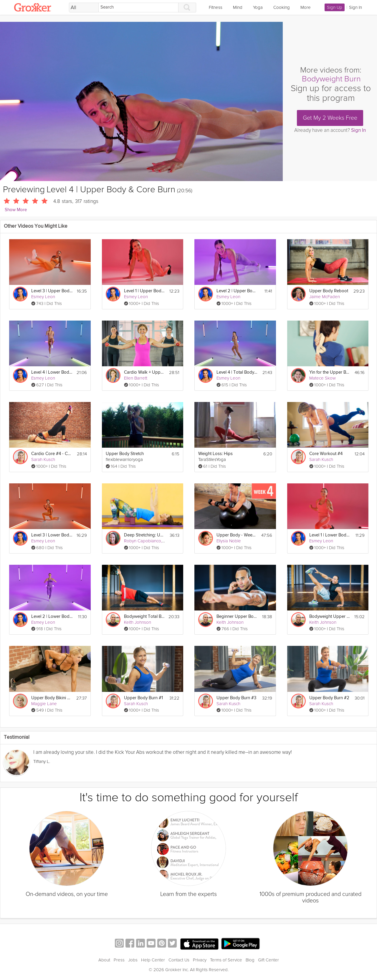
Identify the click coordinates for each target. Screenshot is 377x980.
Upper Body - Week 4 (237, 535)
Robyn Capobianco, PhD (148, 541)
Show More (16, 210)
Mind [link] (238, 7)
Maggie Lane (44, 704)
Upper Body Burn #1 (143, 698)
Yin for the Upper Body (330, 372)
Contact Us (179, 960)
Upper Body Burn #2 (329, 698)
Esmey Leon (43, 297)
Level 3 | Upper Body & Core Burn (52, 291)
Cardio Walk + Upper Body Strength (145, 372)
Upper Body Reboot (329, 291)
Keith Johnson (138, 622)
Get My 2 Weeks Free (330, 118)
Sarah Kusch (43, 459)
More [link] (306, 7)
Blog (250, 960)
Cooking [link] (282, 7)
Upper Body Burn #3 (236, 698)
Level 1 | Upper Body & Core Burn (145, 291)
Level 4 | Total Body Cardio (237, 372)
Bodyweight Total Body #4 (144, 617)
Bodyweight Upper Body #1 (330, 617)
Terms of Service (226, 960)
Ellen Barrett (136, 378)
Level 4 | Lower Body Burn (52, 372)
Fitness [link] (216, 7)
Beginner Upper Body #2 (237, 617)
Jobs (133, 960)
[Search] (138, 8)
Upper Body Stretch (125, 454)
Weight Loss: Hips (215, 454)
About (104, 960)
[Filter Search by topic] (84, 8)
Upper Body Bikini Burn (52, 698)
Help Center (153, 960)
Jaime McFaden (325, 297)
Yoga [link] (258, 7)
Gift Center (268, 960)
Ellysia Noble (229, 541)
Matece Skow (323, 378)
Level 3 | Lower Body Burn (52, 535)
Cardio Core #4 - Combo (52, 454)
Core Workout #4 (326, 454)
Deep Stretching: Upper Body (145, 535)
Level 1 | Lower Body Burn (330, 535)
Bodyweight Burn (331, 79)
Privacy (200, 960)
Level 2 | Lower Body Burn (52, 617)
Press (119, 960)
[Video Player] (141, 101)
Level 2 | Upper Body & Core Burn (237, 291)
